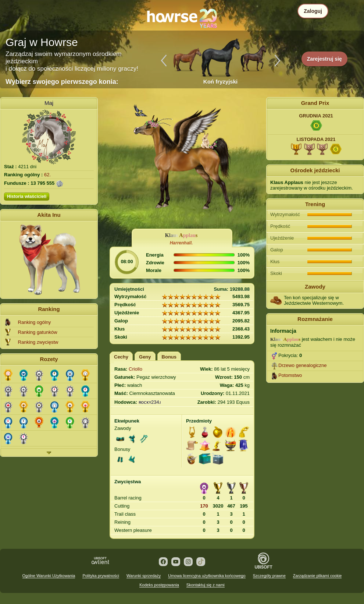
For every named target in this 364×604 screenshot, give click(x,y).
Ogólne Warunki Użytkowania (49, 576)
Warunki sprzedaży (144, 576)
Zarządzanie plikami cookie (317, 576)
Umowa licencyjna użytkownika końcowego (207, 576)
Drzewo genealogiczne (303, 365)
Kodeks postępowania (159, 585)
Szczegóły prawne (269, 576)
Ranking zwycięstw (38, 342)
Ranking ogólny (35, 322)
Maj (49, 103)
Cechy (121, 357)
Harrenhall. (181, 243)
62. (47, 175)
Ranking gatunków (38, 332)
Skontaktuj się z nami (206, 585)
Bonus (169, 357)
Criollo (135, 369)
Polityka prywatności (101, 576)
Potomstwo (290, 375)
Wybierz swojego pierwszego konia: (62, 82)
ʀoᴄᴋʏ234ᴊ (150, 402)
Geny (145, 357)
